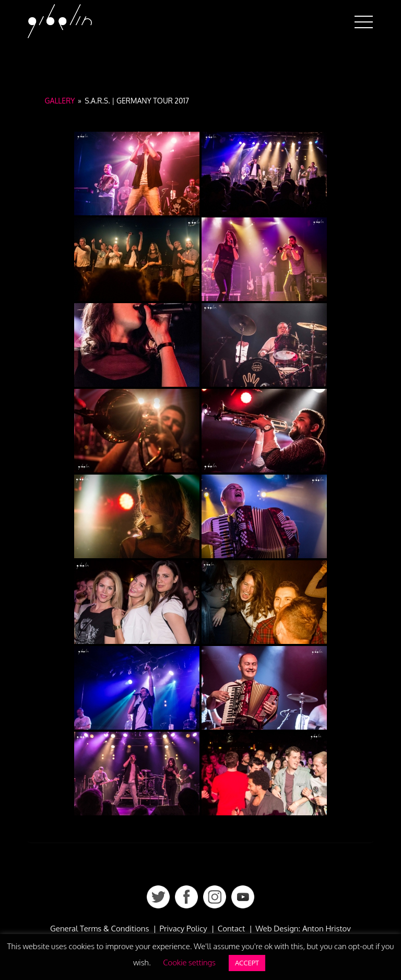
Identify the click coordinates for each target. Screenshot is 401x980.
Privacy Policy (183, 929)
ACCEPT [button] (247, 963)
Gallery (60, 101)
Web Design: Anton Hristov (303, 929)
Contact (231, 929)
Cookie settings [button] (189, 962)
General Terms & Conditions (99, 929)
